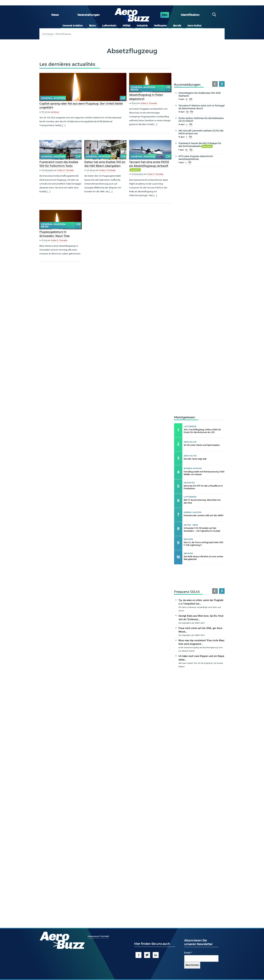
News (55, 15)
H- (187, 99)
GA (187, 112)
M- (187, 150)
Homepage (48, 34)
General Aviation (73, 26)
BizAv (93, 26)
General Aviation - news (144, 88)
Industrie (142, 26)
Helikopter (160, 26)
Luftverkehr (109, 26)
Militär (127, 26)
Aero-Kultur (194, 26)
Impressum (94, 936)
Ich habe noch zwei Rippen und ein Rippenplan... (201, 658)
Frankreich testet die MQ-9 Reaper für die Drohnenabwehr (200, 145)
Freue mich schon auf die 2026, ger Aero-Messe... (201, 630)
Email (188, 953)
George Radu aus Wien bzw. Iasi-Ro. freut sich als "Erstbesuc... (201, 618)
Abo (165, 15)
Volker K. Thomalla (149, 103)
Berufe (177, 26)
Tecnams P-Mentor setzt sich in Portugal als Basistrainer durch (202, 107)
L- (187, 125)
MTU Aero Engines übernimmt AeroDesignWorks (196, 158)
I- (187, 137)
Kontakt (105, 936)
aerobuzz (55, 112)
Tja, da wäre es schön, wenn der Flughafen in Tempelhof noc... (201, 602)
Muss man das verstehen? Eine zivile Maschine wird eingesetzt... (202, 642)
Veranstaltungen (88, 15)
